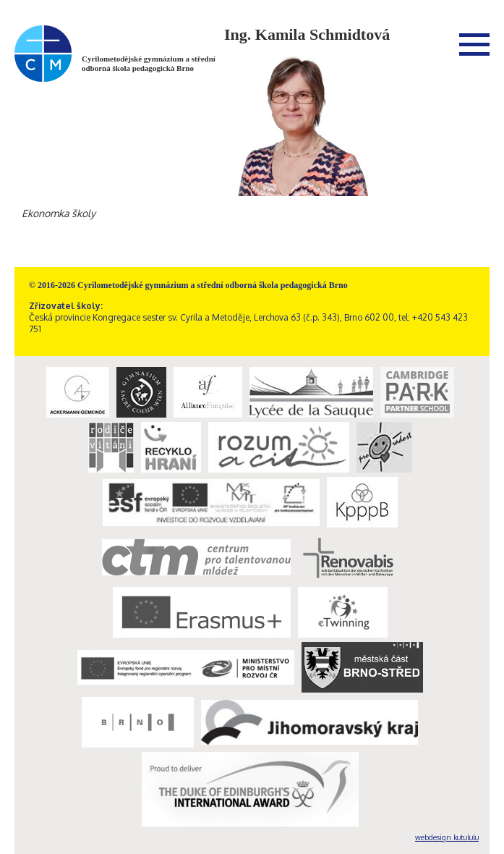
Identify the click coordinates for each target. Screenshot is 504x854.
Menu (474, 44)
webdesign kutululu (447, 837)
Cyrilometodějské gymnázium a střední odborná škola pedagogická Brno (149, 63)
